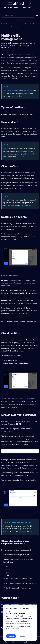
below (11, 431)
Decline (22, 636)
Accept (11, 636)
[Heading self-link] (24, 107)
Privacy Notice (11, 642)
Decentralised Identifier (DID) (19, 90)
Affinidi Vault (29, 24)
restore (29, 154)
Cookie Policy (15, 629)
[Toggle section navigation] (37, 16)
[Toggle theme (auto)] (35, 8)
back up (19, 154)
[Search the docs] (18, 16)
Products (5, 24)
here (19, 188)
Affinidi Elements (16, 24)
